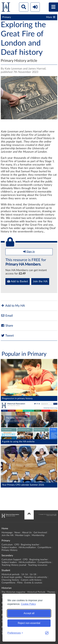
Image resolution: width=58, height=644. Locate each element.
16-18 (33, 574)
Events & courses (33, 583)
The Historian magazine (13, 592)
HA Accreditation (27, 547)
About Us (27, 533)
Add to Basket (18, 281)
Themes (51, 592)
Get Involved (40, 533)
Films (20, 583)
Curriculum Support (11, 560)
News (17, 533)
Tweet (7, 336)
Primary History (10, 550)
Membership (38, 535)
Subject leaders (9, 547)
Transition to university (35, 577)
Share (7, 326)
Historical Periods (36, 592)
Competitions (44, 547)
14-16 (25, 574)
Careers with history (31, 580)
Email (7, 316)
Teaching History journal (14, 565)
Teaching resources (38, 565)
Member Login (23, 535)
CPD (17, 545)
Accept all (29, 613)
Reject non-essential (29, 623)
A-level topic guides (12, 577)
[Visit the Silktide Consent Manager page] (47, 633)
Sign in (29, 252)
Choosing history (10, 580)
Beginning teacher (30, 545)
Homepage (7, 533)
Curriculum (7, 545)
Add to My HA (13, 306)
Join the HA (40, 282)
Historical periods (11, 574)
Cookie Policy (28, 604)
